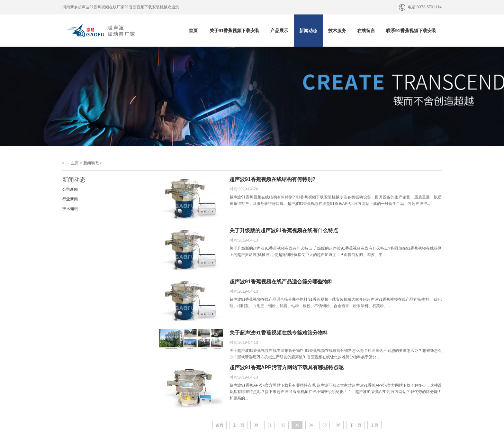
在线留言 (366, 31)
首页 (193, 31)
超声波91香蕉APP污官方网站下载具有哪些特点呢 (287, 367)
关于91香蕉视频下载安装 (235, 31)
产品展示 (279, 31)
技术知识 (70, 209)
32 (283, 425)
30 (256, 425)
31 (270, 425)
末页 (374, 425)
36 (338, 425)
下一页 (355, 425)
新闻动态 (308, 31)
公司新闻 (70, 189)
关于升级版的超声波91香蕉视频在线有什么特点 (284, 230)
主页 (75, 163)
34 (311, 425)
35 (324, 425)
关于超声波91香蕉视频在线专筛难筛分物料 (279, 333)
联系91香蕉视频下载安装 (411, 31)
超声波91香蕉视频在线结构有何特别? (273, 179)
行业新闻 (70, 199)
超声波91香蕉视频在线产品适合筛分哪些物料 (281, 282)
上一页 (239, 425)
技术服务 (337, 31)
